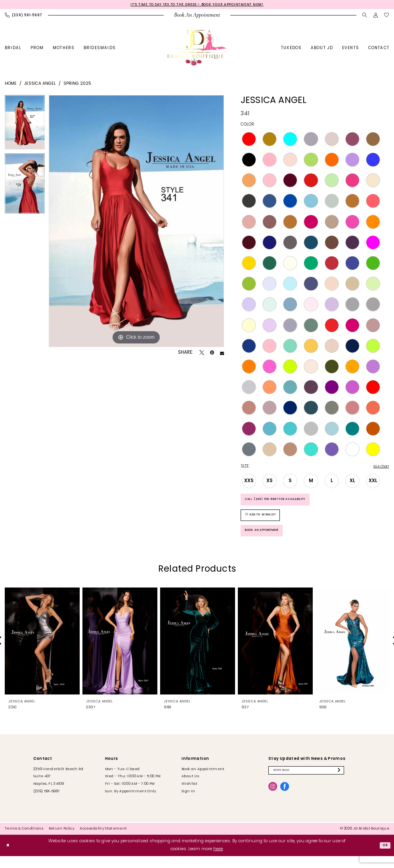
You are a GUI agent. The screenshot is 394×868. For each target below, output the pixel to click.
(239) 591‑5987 (47, 803)
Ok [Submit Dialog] (384, 857)
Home (11, 85)
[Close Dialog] (9, 857)
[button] (376, 16)
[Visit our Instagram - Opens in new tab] (273, 800)
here (218, 861)
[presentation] (42, 652)
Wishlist (189, 796)
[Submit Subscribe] (356, 783)
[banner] (197, 49)
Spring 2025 (77, 85)
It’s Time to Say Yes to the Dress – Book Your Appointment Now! (197, 5)
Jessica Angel (40, 85)
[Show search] (365, 16)
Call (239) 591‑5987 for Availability (285, 503)
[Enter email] (315, 783)
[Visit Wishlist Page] (387, 16)
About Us (190, 788)
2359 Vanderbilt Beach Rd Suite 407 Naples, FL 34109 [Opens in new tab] (58, 788)
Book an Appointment (270, 541)
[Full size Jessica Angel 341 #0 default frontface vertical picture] (136, 222)
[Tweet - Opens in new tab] (202, 354)
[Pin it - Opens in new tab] (212, 354)
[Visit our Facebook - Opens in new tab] (285, 800)
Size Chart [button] (378, 468)
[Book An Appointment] (197, 17)
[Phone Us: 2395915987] (24, 16)
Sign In (188, 803)
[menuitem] (24, 16)
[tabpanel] (25, 125)
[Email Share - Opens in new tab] (222, 354)
